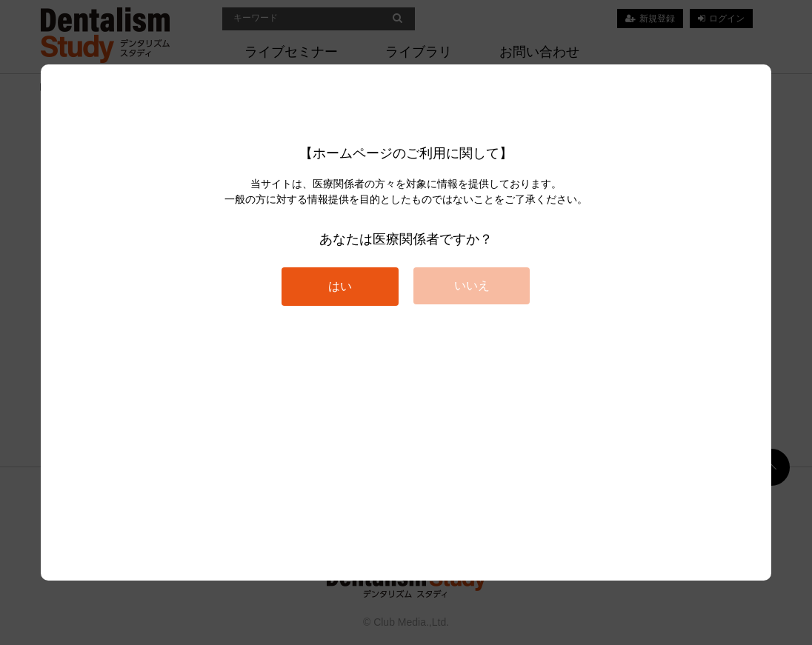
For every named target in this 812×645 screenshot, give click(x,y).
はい (340, 286)
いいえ (472, 285)
